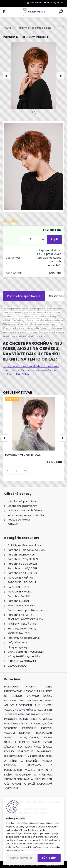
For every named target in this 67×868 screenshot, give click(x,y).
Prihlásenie (36, 2)
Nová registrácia (56, 2)
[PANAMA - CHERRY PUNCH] (33, 76)
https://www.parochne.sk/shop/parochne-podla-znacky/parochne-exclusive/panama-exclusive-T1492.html (32, 370)
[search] (61, 12)
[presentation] (6, 76)
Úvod (8, 28)
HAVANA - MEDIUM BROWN (23, 455)
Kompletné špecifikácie (24, 296)
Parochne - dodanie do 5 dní (35, 28)
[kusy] (31, 240)
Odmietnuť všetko (21, 858)
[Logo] (33, 12)
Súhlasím (49, 858)
